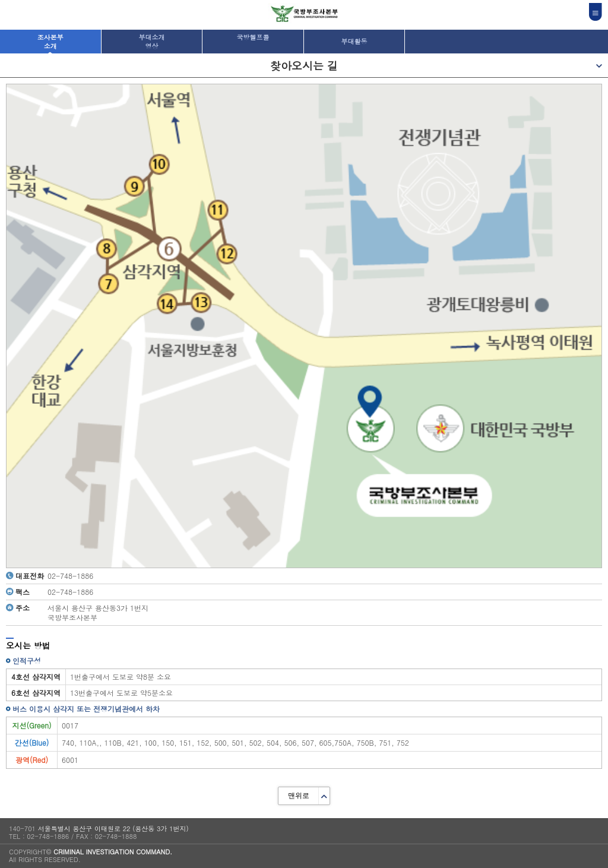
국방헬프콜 (253, 37)
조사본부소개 (50, 42)
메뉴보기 (602, 66)
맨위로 (299, 796)
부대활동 (354, 41)
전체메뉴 (596, 12)
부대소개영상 (151, 42)
